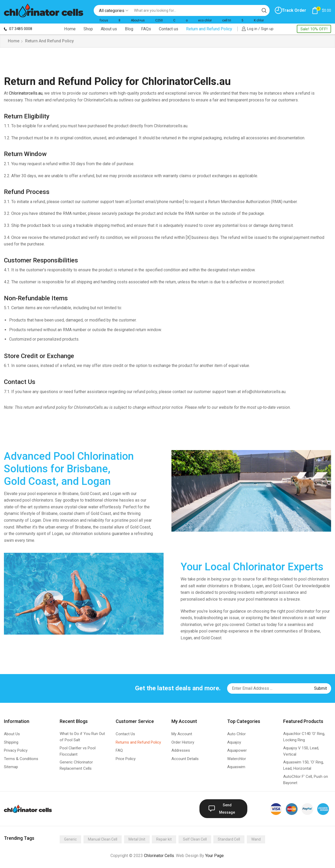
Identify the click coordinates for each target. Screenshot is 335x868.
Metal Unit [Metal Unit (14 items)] (137, 839)
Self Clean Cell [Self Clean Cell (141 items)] (195, 839)
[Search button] (264, 10)
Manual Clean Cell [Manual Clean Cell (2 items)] (103, 839)
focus (104, 20)
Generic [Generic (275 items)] (70, 839)
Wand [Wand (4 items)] (256, 839)
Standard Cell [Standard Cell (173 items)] (229, 839)
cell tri (227, 20)
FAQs (146, 29)
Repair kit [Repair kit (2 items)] (164, 839)
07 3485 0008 (18, 29)
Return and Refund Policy (209, 29)
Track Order (291, 10)
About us (109, 29)
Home (70, 29)
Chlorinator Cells (159, 856)
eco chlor (205, 20)
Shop (88, 29)
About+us (138, 20)
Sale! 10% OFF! (314, 29)
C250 (159, 20)
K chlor (259, 20)
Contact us (169, 29)
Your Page (214, 856)
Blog (129, 29)
